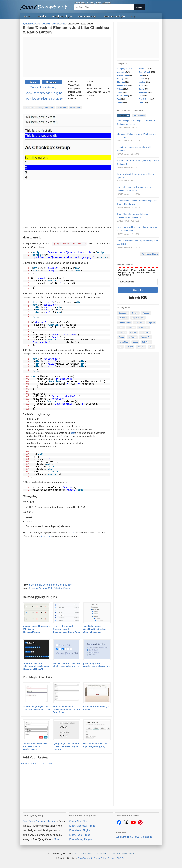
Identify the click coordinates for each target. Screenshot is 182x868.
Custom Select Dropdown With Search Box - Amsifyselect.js (35, 746)
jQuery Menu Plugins (80, 830)
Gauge (135, 342)
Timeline (130, 347)
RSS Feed (121, 858)
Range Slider (124, 342)
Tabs (121, 347)
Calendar (131, 328)
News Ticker (143, 328)
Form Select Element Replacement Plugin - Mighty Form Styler (67, 709)
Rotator (142, 89)
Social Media (122, 96)
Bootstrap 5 (123, 313)
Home (27, 16)
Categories (41, 16)
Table (141, 96)
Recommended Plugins (114, 16)
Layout (141, 79)
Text (119, 99)
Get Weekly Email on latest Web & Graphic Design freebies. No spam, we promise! (137, 273)
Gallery (120, 79)
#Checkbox (62, 108)
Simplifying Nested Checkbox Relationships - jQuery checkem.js (95, 629)
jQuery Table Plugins (79, 835)
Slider (120, 92)
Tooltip (120, 103)
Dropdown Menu (138, 318)
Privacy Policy (100, 858)
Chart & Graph (144, 72)
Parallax (133, 332)
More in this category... (44, 87)
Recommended (139, 116)
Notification (132, 337)
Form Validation (125, 323)
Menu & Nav (122, 86)
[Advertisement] (67, 57)
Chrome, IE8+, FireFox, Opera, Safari (39, 108)
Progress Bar (146, 337)
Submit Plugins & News (127, 837)
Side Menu (146, 342)
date (73, 433)
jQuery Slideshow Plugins (82, 826)
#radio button (75, 108)
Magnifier (151, 323)
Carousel (146, 313)
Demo (33, 82)
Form (141, 75)
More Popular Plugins (150, 254)
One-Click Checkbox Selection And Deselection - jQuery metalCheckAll (36, 666)
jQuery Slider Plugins (80, 821)
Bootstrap (122, 332)
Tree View (141, 347)
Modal (121, 328)
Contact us (146, 837)
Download (52, 82)
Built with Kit (138, 298)
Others (120, 89)
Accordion (143, 69)
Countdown (123, 318)
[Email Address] (138, 282)
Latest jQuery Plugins (62, 16)
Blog (133, 16)
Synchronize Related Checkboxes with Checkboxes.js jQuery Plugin (67, 629)
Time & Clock (144, 99)
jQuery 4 (135, 313)
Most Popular (124, 116)
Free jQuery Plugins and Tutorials (45, 6)
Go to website (93, 95)
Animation (121, 72)
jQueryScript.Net (85, 858)
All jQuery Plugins (125, 69)
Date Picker (139, 323)
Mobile (141, 86)
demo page (46, 536)
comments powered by (37, 763)
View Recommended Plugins (44, 93)
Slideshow (143, 92)
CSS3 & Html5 (123, 75)
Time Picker (145, 332)
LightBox (121, 82)
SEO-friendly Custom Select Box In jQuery (50, 585)
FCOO (72, 532)
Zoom (141, 103)
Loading (142, 82)
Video (151, 347)
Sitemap (111, 858)
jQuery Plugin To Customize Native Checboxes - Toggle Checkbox (66, 746)
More (57, 839)
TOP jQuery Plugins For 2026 (44, 99)
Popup (121, 337)
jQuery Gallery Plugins (80, 839)
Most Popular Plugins (88, 16)
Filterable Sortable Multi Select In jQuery (49, 588)
